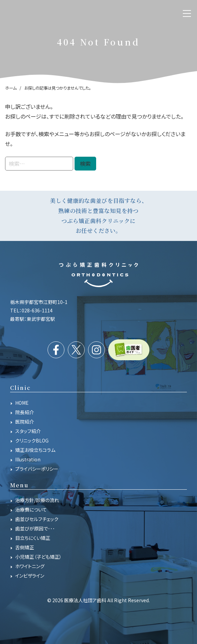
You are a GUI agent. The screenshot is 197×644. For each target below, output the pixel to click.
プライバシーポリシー (37, 469)
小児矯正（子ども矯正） (38, 557)
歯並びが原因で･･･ (35, 528)
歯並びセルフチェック (37, 519)
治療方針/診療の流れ (37, 500)
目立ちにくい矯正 (33, 538)
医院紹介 (25, 422)
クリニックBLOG (32, 440)
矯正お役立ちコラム (35, 450)
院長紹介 (25, 412)
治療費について (31, 510)
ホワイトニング (30, 566)
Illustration (28, 459)
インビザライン (30, 576)
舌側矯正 (25, 547)
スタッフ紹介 (28, 431)
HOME (22, 403)
